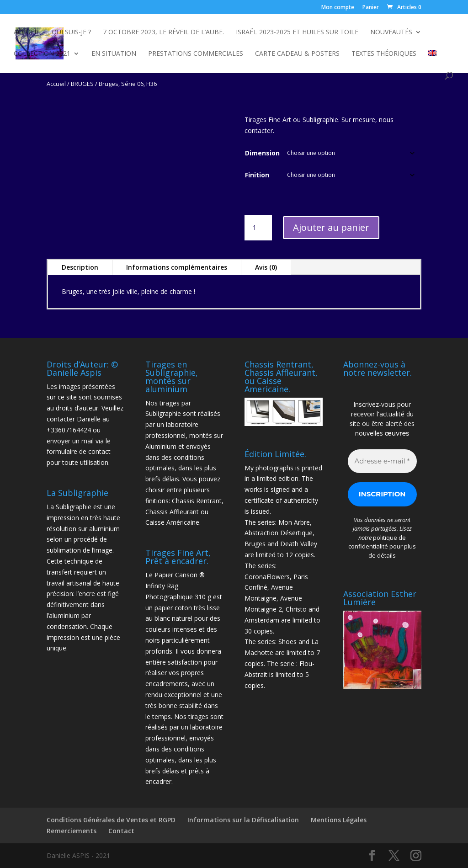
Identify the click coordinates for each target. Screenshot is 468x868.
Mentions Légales (339, 820)
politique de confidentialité (377, 542)
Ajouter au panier (331, 227)
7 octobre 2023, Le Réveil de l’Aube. (163, 32)
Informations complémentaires (177, 267)
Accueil (27, 32)
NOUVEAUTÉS (391, 32)
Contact (121, 831)
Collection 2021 (42, 54)
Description (80, 267)
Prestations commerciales (196, 54)
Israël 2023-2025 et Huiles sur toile (297, 32)
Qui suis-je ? (71, 32)
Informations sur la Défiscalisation (243, 820)
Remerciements (72, 831)
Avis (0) (266, 267)
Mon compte (338, 8)
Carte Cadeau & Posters (297, 54)
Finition (257, 175)
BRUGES (82, 84)
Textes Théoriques (384, 54)
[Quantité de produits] (258, 228)
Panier (371, 8)
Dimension (262, 153)
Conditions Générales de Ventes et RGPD (111, 820)
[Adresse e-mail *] (382, 461)
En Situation (114, 54)
